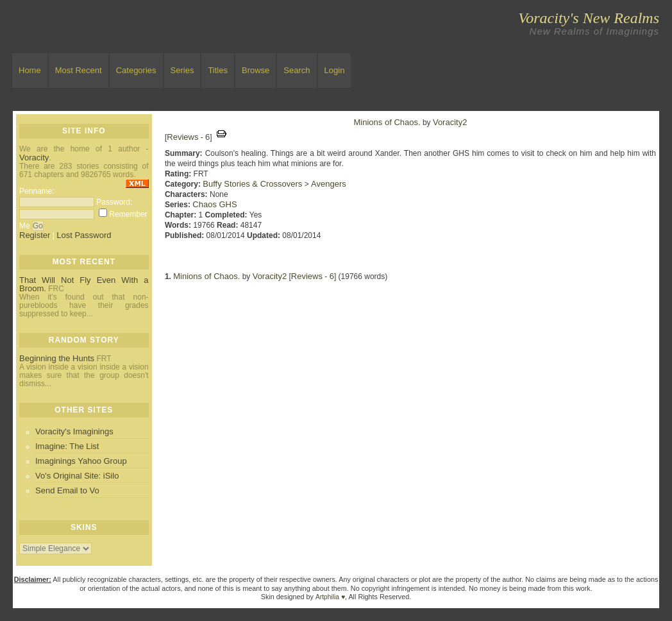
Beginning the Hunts (57, 358)
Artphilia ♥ (330, 597)
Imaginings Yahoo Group (81, 461)
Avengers (329, 184)
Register (35, 235)
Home (30, 70)
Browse (256, 70)
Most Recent (79, 70)
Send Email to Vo (67, 490)
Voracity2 (450, 122)
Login (335, 70)
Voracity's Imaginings (74, 431)
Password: (114, 202)
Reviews (182, 137)
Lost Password (84, 235)
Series (182, 70)
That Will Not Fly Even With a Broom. (84, 284)
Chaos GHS (214, 204)
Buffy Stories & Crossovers (252, 184)
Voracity (34, 157)
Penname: (37, 191)
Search (297, 70)
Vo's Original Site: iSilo (77, 476)
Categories (136, 70)
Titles (218, 70)
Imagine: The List (67, 446)
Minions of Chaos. (387, 122)
